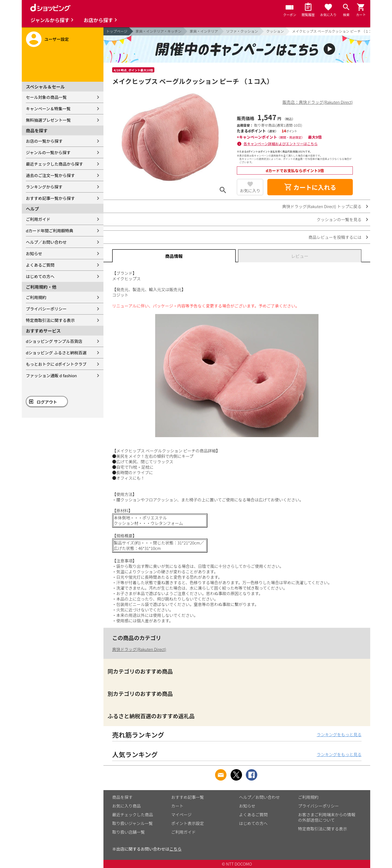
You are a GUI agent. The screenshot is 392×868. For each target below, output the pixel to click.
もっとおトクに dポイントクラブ (56, 364)
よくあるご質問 (40, 265)
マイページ (181, 814)
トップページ (117, 31)
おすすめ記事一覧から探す (50, 198)
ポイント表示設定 (188, 823)
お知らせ (34, 253)
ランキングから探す (44, 187)
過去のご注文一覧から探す (50, 175)
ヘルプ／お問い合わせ (46, 242)
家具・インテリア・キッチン (159, 31)
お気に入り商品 (126, 806)
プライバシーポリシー (46, 309)
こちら (175, 849)
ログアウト (47, 402)
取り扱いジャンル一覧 (132, 823)
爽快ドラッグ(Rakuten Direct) (139, 649)
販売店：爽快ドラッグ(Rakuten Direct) (318, 102)
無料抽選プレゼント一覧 (48, 120)
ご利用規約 (36, 297)
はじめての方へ (40, 276)
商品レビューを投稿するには (335, 237)
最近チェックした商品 (133, 814)
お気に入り (250, 191)
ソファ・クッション (242, 31)
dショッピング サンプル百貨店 (54, 341)
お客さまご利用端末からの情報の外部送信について (327, 817)
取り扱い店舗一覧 (128, 832)
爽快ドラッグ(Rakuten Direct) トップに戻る (322, 206)
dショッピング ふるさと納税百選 (56, 353)
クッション (275, 31)
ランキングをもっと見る (339, 734)
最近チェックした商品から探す (54, 164)
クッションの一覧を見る (339, 219)
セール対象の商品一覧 (46, 97)
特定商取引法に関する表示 (50, 320)
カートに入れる (310, 187)
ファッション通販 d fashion (51, 375)
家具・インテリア (204, 31)
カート (177, 806)
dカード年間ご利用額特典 (50, 231)
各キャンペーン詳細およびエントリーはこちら (281, 144)
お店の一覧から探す (44, 141)
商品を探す (122, 797)
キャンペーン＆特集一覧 (48, 109)
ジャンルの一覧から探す (48, 152)
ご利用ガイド (38, 219)
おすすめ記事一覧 (188, 797)
